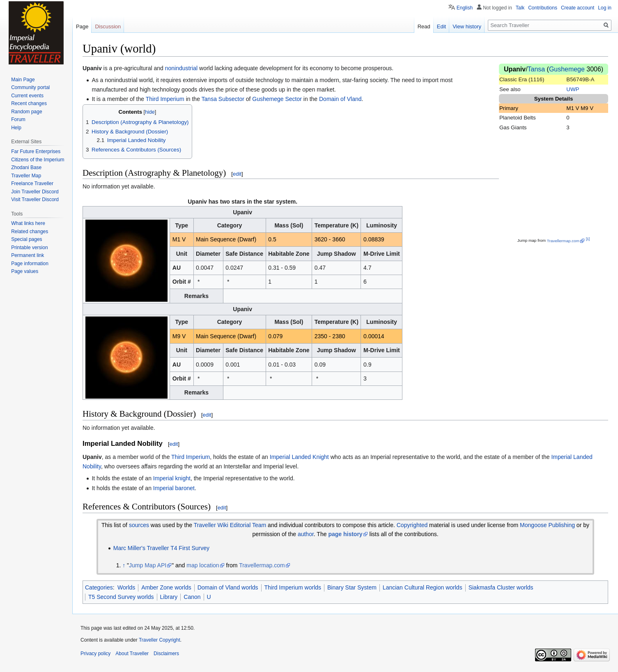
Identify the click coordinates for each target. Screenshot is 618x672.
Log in (605, 8)
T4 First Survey (190, 548)
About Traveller (132, 654)
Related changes (30, 232)
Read (424, 26)
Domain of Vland (340, 99)
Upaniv (515, 69)
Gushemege (567, 69)
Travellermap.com (563, 241)
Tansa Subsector (223, 99)
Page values (25, 271)
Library (169, 597)
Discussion (108, 26)
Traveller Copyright (160, 640)
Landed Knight (310, 457)
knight (183, 478)
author (306, 534)
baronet (185, 488)
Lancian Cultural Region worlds (423, 587)
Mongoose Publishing (547, 525)
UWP (573, 89)
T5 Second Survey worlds (121, 597)
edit (237, 174)
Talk (520, 8)
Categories (99, 587)
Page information (30, 264)
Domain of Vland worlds (228, 587)
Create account (578, 8)
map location (203, 565)
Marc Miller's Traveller (141, 548)
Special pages (26, 239)
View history (467, 26)
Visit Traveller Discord (35, 200)
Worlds (126, 587)
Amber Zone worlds (166, 587)
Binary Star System (352, 587)
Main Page (23, 80)
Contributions (543, 8)
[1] (588, 239)
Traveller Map (26, 176)
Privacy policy (95, 654)
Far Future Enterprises (36, 151)
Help (16, 128)
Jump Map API (148, 565)
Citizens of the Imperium (38, 160)
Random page (26, 112)
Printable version (29, 248)
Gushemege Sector (277, 99)
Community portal (30, 87)
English (465, 8)
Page (82, 26)
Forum (18, 119)
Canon (192, 597)
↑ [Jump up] (124, 565)
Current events (27, 96)
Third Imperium (165, 99)
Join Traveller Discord (35, 192)
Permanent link (28, 255)
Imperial (280, 457)
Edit (441, 26)
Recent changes (29, 103)
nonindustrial (181, 68)
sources (139, 525)
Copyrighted (412, 525)
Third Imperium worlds (293, 587)
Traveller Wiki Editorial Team (230, 525)
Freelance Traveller (32, 183)
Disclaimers (166, 654)
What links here (28, 223)
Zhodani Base (26, 167)
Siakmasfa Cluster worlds (501, 587)
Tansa (536, 69)
